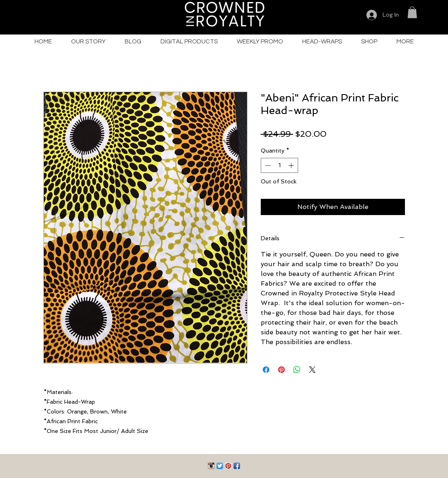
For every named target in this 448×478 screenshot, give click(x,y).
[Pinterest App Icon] (228, 466)
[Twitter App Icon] (220, 466)
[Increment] (292, 165)
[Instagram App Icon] (211, 466)
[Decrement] (267, 165)
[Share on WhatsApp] (297, 370)
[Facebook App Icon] (237, 466)
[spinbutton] (279, 165)
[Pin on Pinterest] (281, 370)
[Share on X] (312, 370)
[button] (412, 12)
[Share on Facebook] (266, 370)
